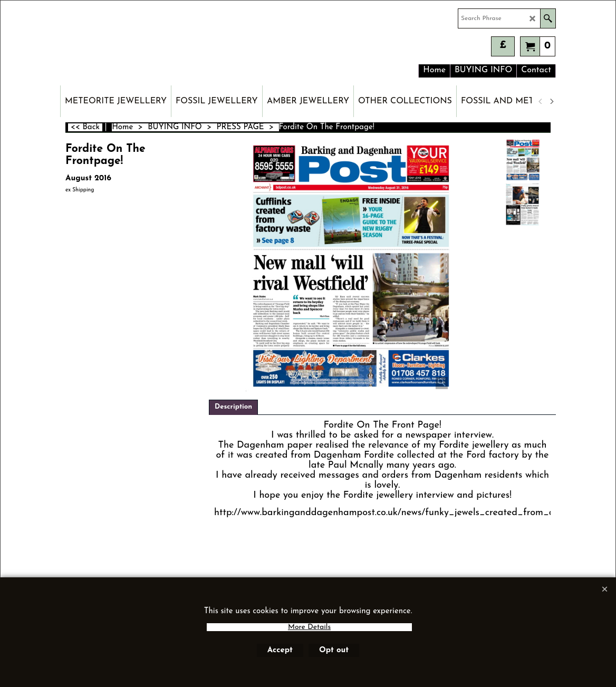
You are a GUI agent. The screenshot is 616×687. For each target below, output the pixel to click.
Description (233, 407)
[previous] (541, 101)
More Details (309, 627)
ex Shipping (80, 190)
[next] (551, 101)
